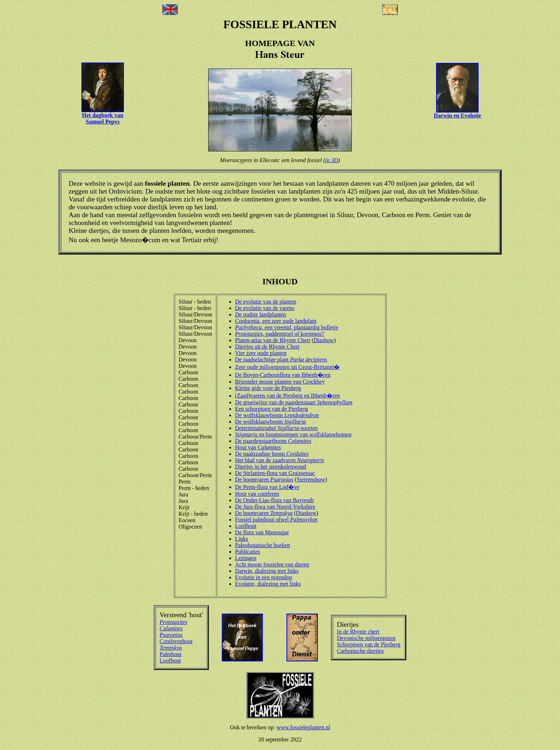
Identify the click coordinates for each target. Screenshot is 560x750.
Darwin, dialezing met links (267, 571)
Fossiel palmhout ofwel (276, 519)
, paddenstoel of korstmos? (279, 334)
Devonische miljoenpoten (366, 638)
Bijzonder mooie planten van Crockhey (280, 382)
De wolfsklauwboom (277, 415)
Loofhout (246, 526)
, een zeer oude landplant (276, 321)
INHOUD (280, 281)
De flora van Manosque (262, 532)
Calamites (171, 628)
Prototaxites (174, 622)
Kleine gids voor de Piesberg (268, 388)
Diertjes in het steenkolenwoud (271, 467)
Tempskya (171, 648)
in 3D (332, 160)
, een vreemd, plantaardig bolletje (287, 327)
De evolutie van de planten (266, 302)
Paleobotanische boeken (262, 545)
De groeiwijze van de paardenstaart (294, 402)
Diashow (324, 340)
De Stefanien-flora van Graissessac (275, 473)
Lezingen (246, 558)
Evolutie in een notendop (264, 577)
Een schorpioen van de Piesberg (271, 409)
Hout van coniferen (257, 494)
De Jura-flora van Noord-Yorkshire (275, 507)
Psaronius (171, 635)
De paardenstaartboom (273, 441)
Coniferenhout (176, 641)
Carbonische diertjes (360, 651)
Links (241, 539)
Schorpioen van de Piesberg (369, 644)
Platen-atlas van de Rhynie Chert (273, 340)
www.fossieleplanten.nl (303, 727)
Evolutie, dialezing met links (268, 584)
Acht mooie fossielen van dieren (272, 564)
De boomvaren (264, 479)
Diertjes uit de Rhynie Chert (267, 347)
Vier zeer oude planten (261, 353)
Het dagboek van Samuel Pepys (103, 118)
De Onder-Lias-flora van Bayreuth (274, 500)
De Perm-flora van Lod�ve (267, 487)
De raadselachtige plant (281, 359)
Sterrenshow (311, 479)
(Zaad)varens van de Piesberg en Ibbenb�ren (287, 396)
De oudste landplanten (261, 314)
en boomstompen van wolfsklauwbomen (293, 434)
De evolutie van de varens (265, 308)
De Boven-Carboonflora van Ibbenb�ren (283, 375)
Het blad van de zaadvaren (280, 460)
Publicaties (247, 552)
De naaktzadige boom (272, 454)
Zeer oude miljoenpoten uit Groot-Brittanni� (287, 367)
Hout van (258, 447)
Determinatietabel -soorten (276, 428)
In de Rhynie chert (358, 632)
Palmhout (171, 654)
